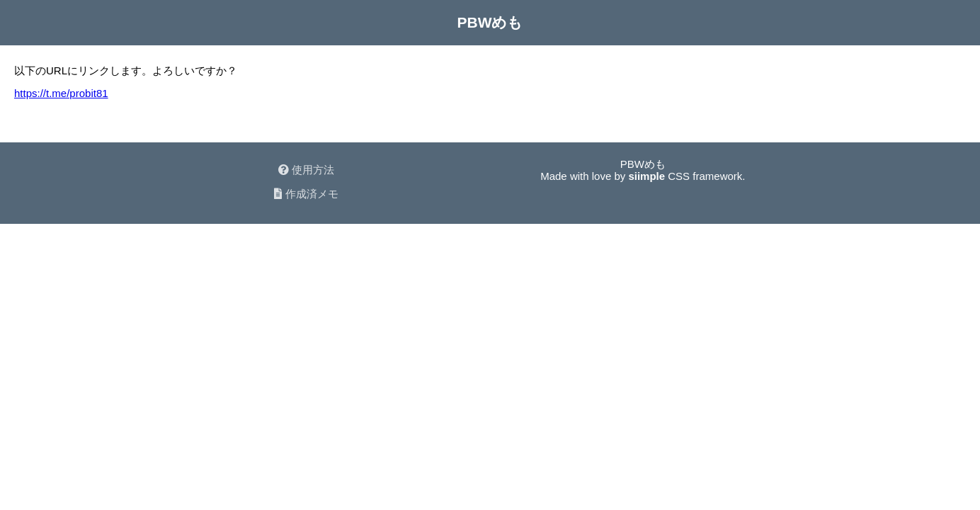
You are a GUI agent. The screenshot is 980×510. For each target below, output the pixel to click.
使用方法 (306, 170)
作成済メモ (306, 194)
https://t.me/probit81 (61, 93)
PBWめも (490, 22)
